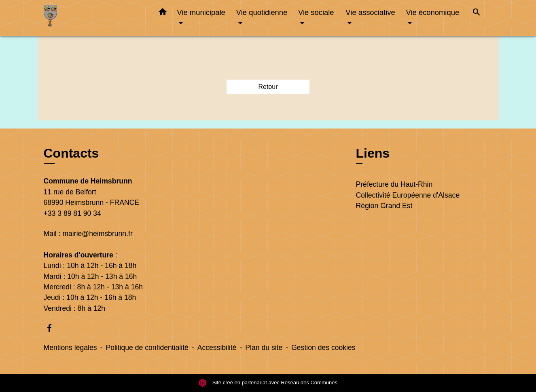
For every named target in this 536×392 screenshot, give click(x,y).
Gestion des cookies (323, 348)
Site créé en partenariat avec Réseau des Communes (268, 383)
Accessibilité (217, 348)
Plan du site (264, 348)
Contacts (71, 153)
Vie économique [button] (433, 12)
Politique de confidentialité (147, 348)
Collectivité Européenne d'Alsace (408, 195)
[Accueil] (94, 18)
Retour (268, 87)
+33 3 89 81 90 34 (72, 213)
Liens (373, 153)
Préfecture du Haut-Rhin (394, 184)
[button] (163, 13)
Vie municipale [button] (201, 12)
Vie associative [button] (370, 12)
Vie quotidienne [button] (262, 12)
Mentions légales (70, 348)
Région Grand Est (384, 206)
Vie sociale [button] (316, 12)
